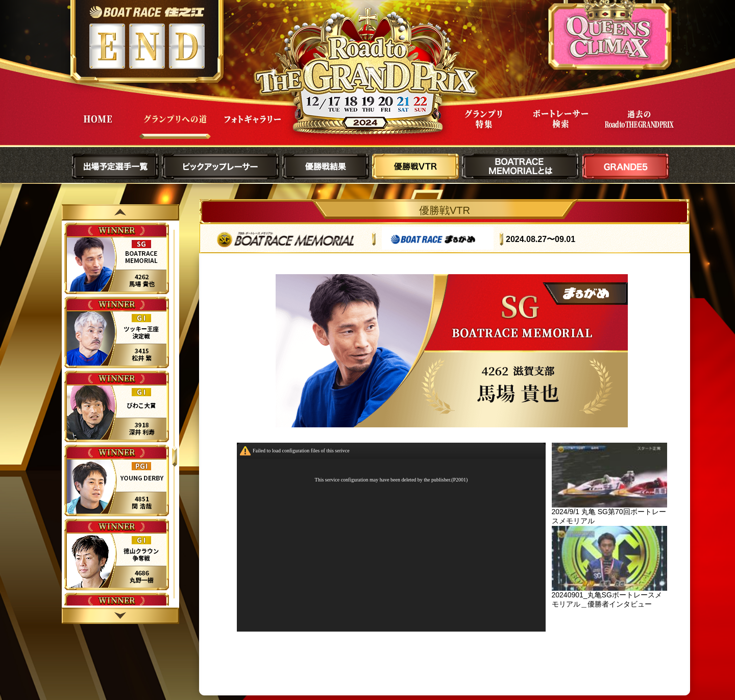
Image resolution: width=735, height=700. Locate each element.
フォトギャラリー (253, 127)
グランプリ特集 (483, 127)
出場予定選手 (115, 166)
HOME (97, 127)
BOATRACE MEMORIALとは (521, 166)
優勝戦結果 (326, 166)
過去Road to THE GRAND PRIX (639, 127)
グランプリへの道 (175, 127)
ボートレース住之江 (147, 12)
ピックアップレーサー (220, 166)
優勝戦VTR (415, 166)
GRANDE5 (626, 166)
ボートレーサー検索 (561, 127)
